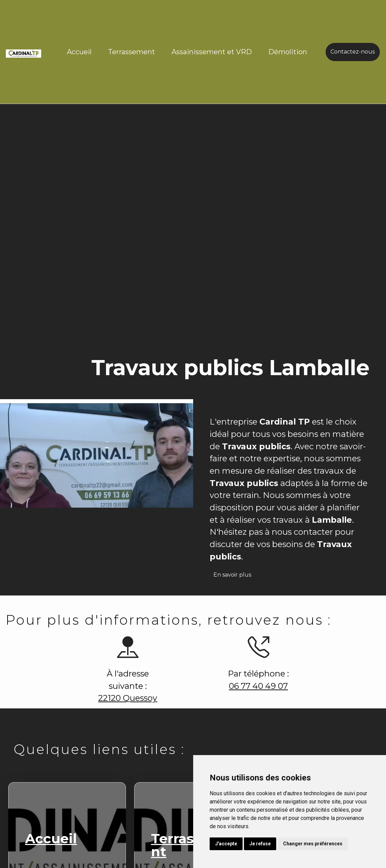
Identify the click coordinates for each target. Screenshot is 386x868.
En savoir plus (236, 578)
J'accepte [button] (226, 844)
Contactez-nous (353, 52)
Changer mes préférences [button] (313, 844)
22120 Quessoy (124, 699)
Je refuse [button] (260, 844)
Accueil (79, 52)
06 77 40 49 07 (255, 686)
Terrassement (132, 52)
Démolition (288, 52)
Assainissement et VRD (212, 52)
